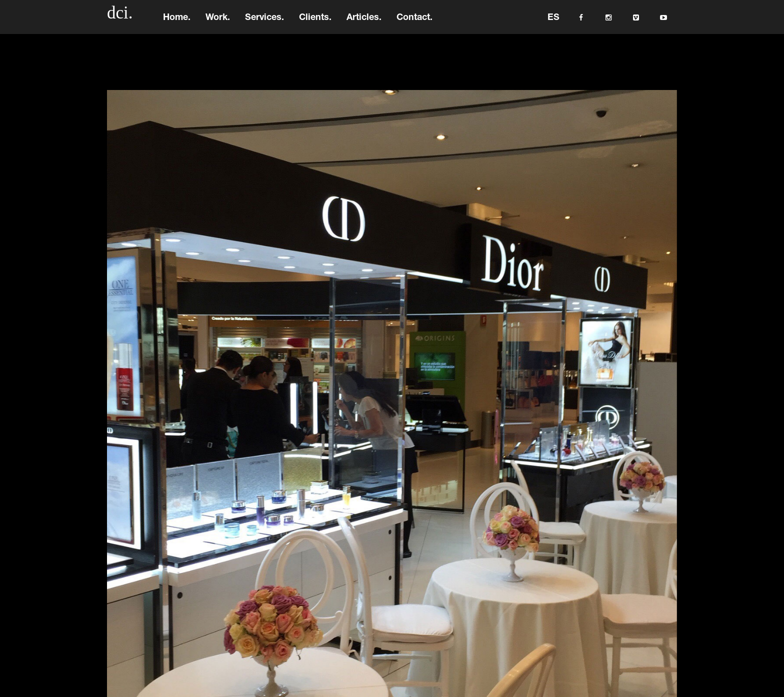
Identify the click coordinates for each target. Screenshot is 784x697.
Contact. (414, 22)
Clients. (315, 22)
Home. (177, 22)
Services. (264, 22)
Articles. (364, 22)
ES (553, 22)
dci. (120, 17)
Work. (218, 22)
